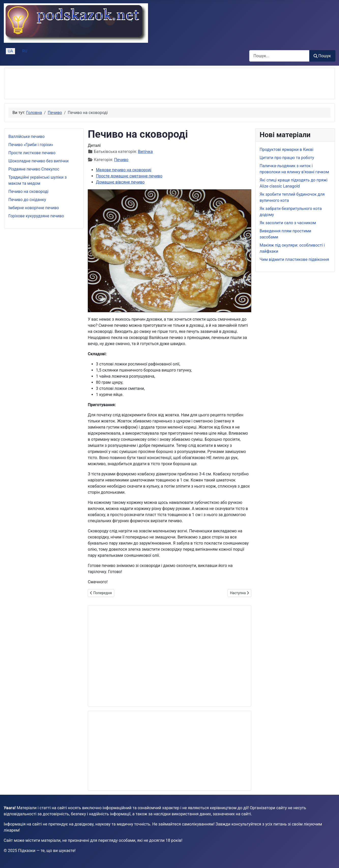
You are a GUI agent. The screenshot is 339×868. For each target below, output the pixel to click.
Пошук (322, 56)
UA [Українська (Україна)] (11, 51)
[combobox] (279, 56)
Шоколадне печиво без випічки (38, 161)
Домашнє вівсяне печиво (120, 182)
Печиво (121, 160)
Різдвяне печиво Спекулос (34, 169)
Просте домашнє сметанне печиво (129, 176)
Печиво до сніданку (27, 200)
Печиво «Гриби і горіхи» (31, 145)
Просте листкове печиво (32, 153)
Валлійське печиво (26, 137)
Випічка (145, 152)
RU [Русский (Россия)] (25, 51)
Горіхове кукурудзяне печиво (36, 216)
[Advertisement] (101, 83)
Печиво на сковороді (28, 191)
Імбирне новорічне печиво (34, 208)
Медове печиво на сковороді (124, 170)
